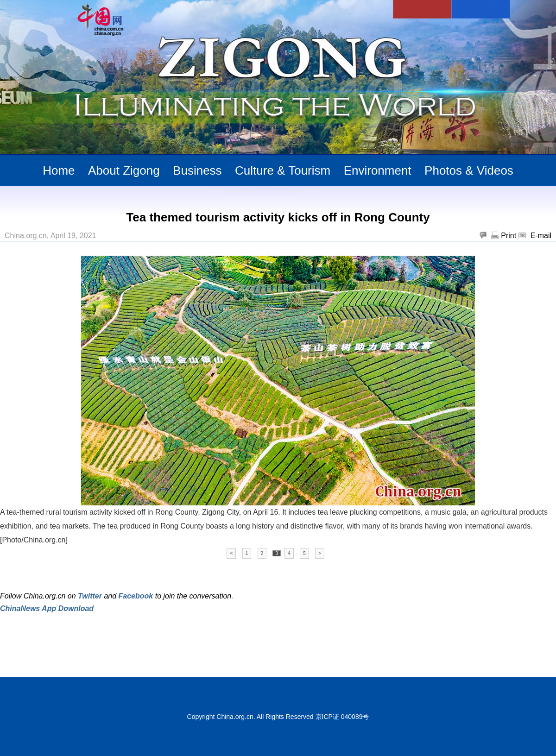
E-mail (541, 236)
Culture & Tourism (283, 170)
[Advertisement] (108, 638)
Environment (378, 170)
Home (59, 170)
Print (509, 236)
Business (197, 170)
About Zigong (124, 170)
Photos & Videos (469, 170)
